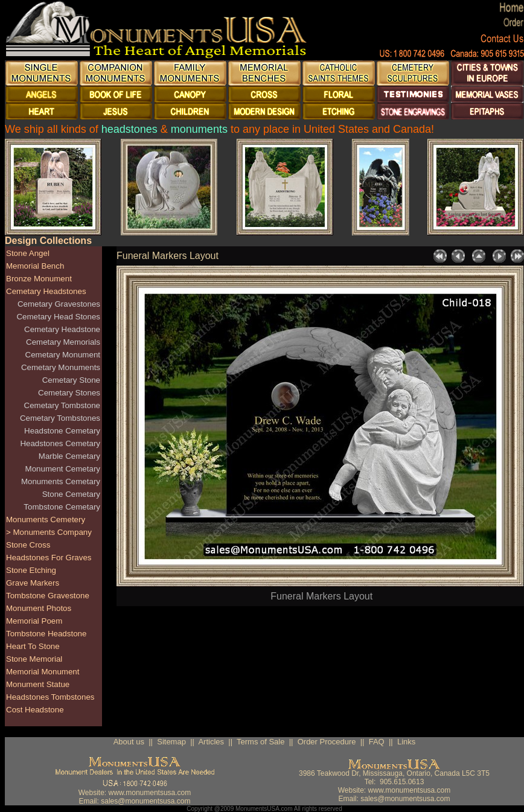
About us (129, 742)
